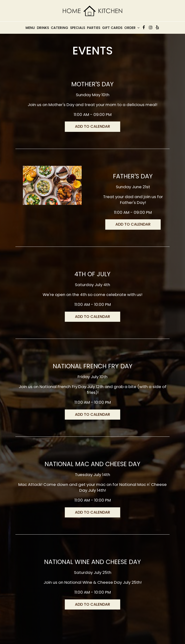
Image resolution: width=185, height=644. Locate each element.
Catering (59, 28)
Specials (78, 28)
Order (132, 28)
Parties (94, 28)
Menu (30, 28)
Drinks (43, 28)
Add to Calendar (92, 126)
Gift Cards (112, 28)
